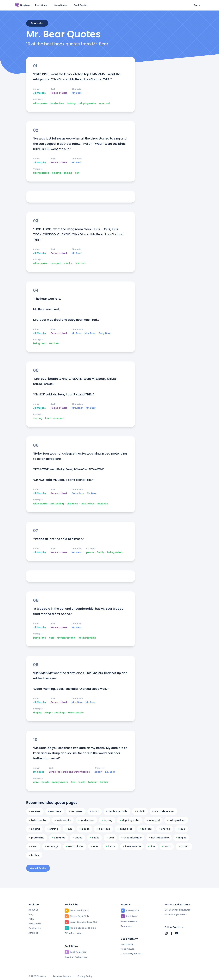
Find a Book (127, 944)
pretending (57, 504)
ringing (37, 713)
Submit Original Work (176, 914)
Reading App (128, 949)
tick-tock (80, 263)
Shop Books (61, 5)
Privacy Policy (85, 976)
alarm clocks (76, 713)
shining (68, 173)
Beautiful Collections (76, 957)
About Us (33, 910)
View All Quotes (38, 868)
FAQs (31, 919)
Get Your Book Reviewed (177, 910)
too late (54, 343)
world (82, 782)
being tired (40, 343)
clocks (68, 263)
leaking (71, 103)
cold (52, 638)
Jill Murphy (40, 93)
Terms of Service (62, 976)
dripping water (87, 103)
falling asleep (41, 173)
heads (45, 782)
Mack (95, 811)
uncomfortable (66, 638)
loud (48, 418)
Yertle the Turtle (117, 811)
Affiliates (33, 933)
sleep (48, 713)
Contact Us (35, 928)
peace (90, 552)
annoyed (105, 103)
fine (73, 782)
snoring (38, 418)
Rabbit (98, 772)
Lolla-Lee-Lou (38, 820)
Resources (127, 926)
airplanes (72, 504)
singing (57, 173)
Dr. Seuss (39, 772)
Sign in (197, 5)
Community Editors (131, 954)
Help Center (35, 924)
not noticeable (87, 638)
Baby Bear (105, 333)
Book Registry (81, 5)
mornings (60, 713)
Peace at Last (59, 93)
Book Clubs (41, 5)
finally (100, 552)
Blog (31, 914)
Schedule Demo (129, 921)
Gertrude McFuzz (163, 811)
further (104, 782)
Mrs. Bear (90, 333)
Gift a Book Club (73, 933)
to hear (93, 782)
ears (36, 782)
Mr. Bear (77, 93)
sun (77, 173)
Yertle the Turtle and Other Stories (69, 772)
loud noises (57, 103)
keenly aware (60, 782)
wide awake (40, 103)
